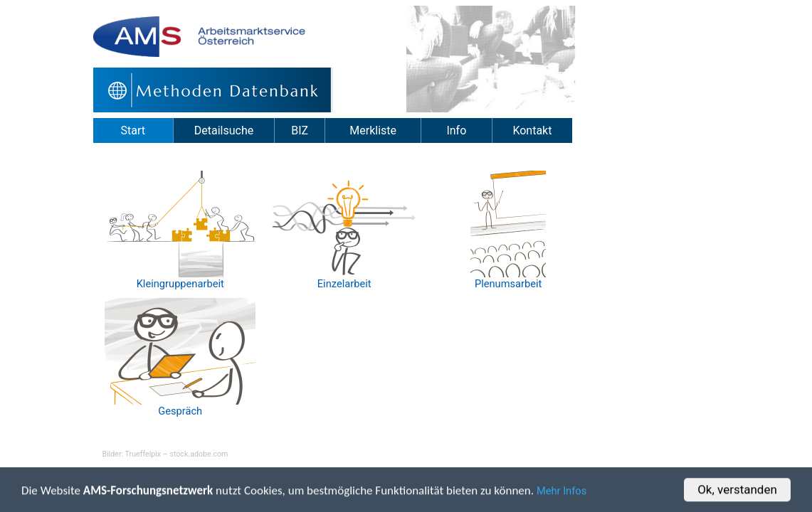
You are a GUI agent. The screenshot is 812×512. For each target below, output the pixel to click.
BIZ (300, 130)
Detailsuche (224, 130)
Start (133, 130)
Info (456, 130)
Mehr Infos (561, 492)
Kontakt (532, 130)
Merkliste (373, 130)
